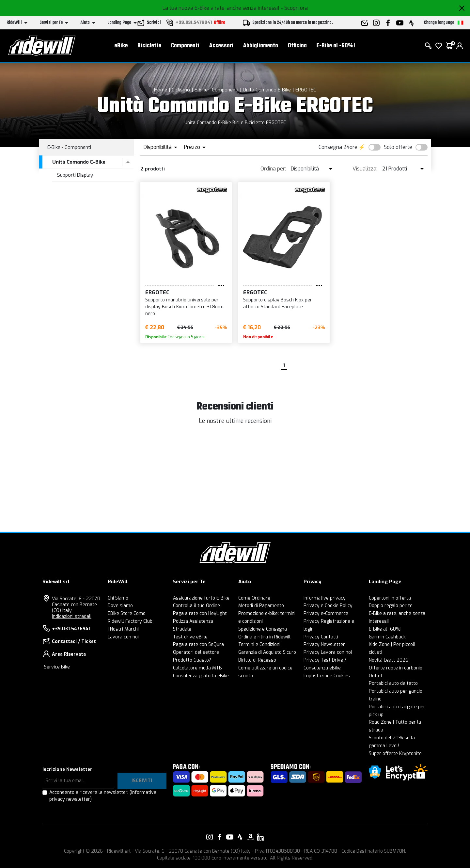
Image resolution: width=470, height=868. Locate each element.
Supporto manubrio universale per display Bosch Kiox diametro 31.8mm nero (184, 307)
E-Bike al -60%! (336, 46)
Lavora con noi (123, 637)
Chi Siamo (118, 598)
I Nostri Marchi (123, 629)
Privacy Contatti (321, 637)
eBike (121, 46)
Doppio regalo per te (391, 606)
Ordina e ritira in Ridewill (264, 637)
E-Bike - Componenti (216, 90)
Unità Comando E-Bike (267, 90)
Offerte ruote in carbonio (396, 668)
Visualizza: (365, 169)
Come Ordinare (254, 598)
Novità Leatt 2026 (389, 660)
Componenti (185, 46)
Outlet (376, 676)
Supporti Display (75, 175)
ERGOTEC (306, 90)
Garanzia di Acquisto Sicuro (267, 652)
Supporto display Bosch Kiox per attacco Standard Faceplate (278, 303)
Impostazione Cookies (327, 676)
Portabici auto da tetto (393, 683)
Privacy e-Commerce (326, 613)
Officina (297, 46)
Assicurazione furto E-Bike (201, 598)
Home (161, 90)
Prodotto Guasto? (192, 660)
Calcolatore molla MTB (197, 668)
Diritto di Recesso (257, 660)
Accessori (221, 46)
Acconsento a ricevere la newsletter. (103, 796)
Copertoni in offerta (390, 598)
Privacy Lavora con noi (328, 652)
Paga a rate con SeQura (198, 644)
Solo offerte (398, 147)
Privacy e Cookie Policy (328, 606)
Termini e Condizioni (259, 644)
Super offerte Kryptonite (395, 754)
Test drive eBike (190, 637)
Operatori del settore (196, 652)
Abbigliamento (261, 46)
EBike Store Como (127, 613)
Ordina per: (273, 169)
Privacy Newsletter (324, 644)
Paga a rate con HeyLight (200, 613)
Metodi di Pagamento (261, 606)
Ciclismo (181, 90)
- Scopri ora (294, 8)
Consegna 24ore (338, 147)
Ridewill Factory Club (130, 621)
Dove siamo (120, 606)
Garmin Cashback (387, 637)
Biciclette (149, 46)
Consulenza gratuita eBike (201, 676)
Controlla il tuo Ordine (196, 606)
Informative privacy (325, 598)
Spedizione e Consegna (263, 629)
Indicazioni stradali (72, 616)
